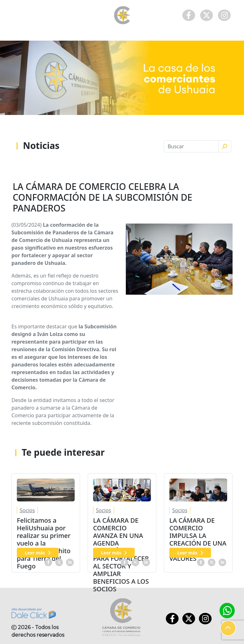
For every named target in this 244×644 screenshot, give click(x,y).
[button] (228, 628)
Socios (27, 510)
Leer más (38, 553)
